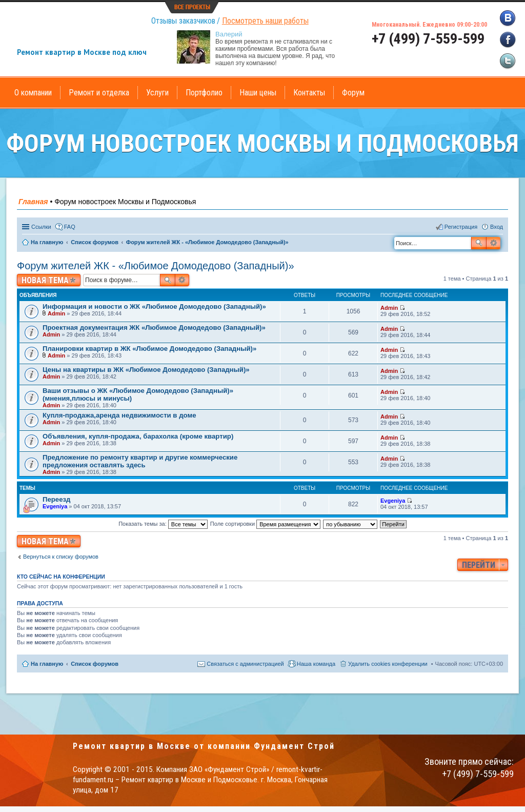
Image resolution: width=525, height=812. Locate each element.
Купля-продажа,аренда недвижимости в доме (119, 415)
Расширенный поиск (493, 243)
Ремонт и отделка (99, 93)
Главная (33, 202)
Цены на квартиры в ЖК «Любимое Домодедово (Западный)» (146, 370)
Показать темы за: (163, 524)
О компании (33, 93)
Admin (56, 313)
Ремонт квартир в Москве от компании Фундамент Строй (204, 746)
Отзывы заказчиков (183, 21)
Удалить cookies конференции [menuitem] (388, 664)
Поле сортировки (265, 524)
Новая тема (45, 280)
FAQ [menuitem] (70, 227)
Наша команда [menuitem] (316, 664)
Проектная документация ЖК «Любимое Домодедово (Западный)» (154, 328)
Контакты (309, 93)
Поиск (479, 243)
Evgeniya (55, 506)
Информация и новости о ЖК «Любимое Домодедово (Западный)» (154, 306)
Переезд (56, 499)
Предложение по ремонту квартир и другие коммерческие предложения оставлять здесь (140, 461)
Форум (353, 93)
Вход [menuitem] (497, 227)
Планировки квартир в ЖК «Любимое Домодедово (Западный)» (149, 349)
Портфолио (204, 93)
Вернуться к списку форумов (61, 557)
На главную (47, 664)
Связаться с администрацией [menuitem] (245, 664)
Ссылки (41, 227)
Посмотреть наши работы (265, 21)
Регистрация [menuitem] (461, 227)
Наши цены (258, 93)
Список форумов (95, 664)
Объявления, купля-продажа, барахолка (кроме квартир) (138, 436)
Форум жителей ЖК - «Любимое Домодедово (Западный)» (156, 266)
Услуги (157, 93)
